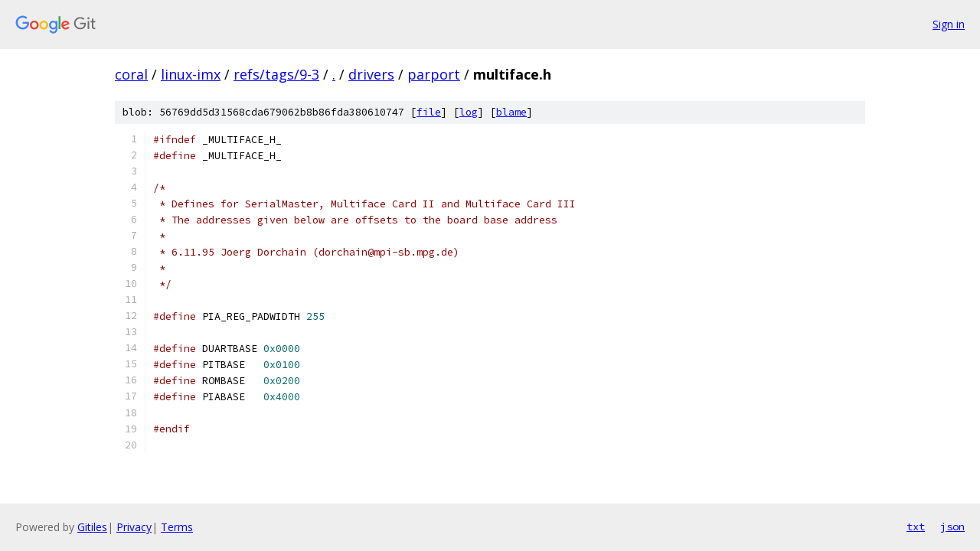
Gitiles (92, 527)
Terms (177, 527)
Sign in (949, 24)
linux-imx (191, 74)
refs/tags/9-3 (276, 74)
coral (131, 74)
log (469, 112)
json (952, 527)
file (429, 112)
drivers (371, 74)
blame (511, 112)
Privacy (134, 527)
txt (916, 527)
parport (434, 74)
